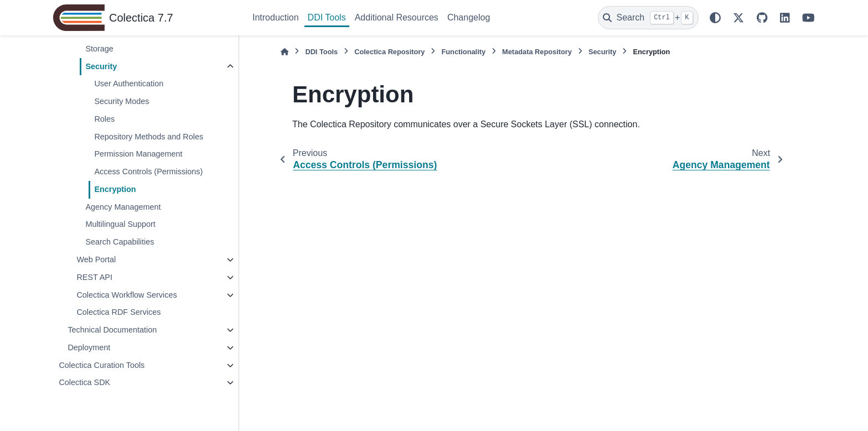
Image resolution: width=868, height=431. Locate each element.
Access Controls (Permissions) (148, 172)
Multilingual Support (120, 224)
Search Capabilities (120, 242)
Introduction (276, 17)
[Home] (285, 52)
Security (101, 66)
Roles (104, 119)
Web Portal (96, 259)
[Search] (648, 18)
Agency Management (123, 207)
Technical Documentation (112, 330)
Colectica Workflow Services (126, 295)
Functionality (463, 52)
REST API (94, 277)
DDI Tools (327, 17)
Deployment (89, 347)
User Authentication (129, 84)
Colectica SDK (84, 382)
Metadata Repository (537, 52)
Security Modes (122, 101)
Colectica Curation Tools (102, 365)
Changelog (469, 17)
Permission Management (138, 154)
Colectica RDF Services (118, 312)
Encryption (115, 189)
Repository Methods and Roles (149, 137)
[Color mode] (715, 18)
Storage (99, 49)
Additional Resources (397, 17)
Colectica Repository (389, 52)
